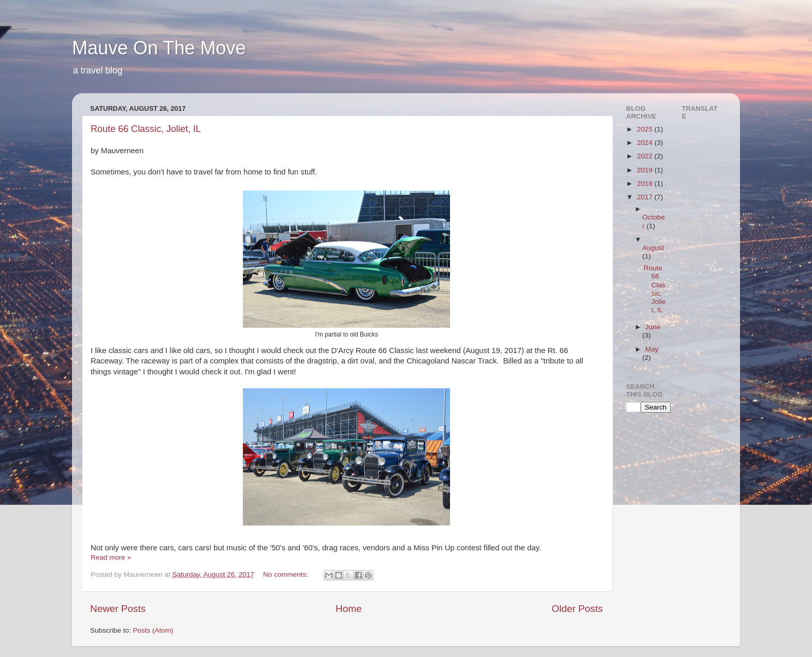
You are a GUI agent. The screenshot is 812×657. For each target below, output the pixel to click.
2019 (646, 170)
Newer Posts (118, 609)
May (652, 349)
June (653, 327)
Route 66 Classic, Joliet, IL (146, 129)
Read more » (111, 557)
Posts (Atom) (153, 630)
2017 (646, 197)
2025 (646, 129)
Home (349, 609)
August (653, 248)
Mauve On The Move (159, 48)
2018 (646, 184)
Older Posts (577, 609)
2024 (646, 143)
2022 (646, 156)
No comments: (287, 574)
